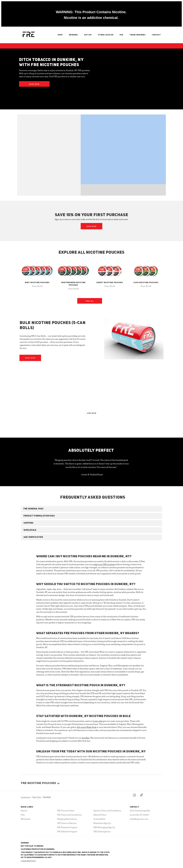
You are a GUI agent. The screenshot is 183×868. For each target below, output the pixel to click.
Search (24, 811)
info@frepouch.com (139, 819)
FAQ (121, 35)
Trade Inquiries (138, 35)
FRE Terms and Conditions (69, 815)
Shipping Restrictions (67, 819)
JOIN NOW (91, 413)
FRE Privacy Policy (66, 811)
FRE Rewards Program (67, 827)
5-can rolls (98, 721)
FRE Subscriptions (102, 831)
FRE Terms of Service (67, 823)
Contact (156, 35)
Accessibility (99, 819)
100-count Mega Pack (86, 727)
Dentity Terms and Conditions (107, 811)
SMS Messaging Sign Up (104, 827)
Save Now (91, 226)
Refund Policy (100, 815)
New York (37, 797)
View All (90, 301)
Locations (25, 797)
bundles (86, 738)
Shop (60, 35)
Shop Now (34, 84)
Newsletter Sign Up (102, 823)
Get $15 (88, 35)
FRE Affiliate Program (67, 831)
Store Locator (106, 35)
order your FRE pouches (104, 564)
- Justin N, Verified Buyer (92, 475)
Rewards (73, 35)
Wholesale (26, 819)
